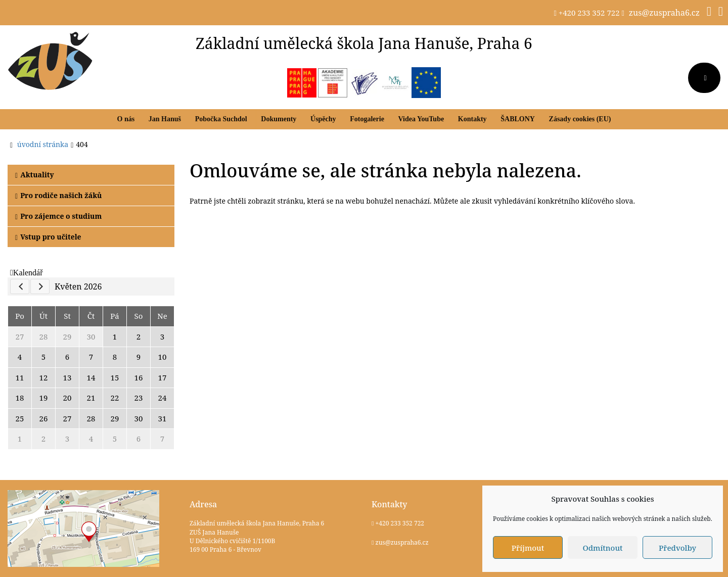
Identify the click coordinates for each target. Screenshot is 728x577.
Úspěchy (323, 119)
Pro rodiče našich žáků (58, 195)
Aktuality (35, 175)
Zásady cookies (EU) (580, 119)
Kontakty (472, 119)
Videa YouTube (421, 119)
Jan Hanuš (165, 119)
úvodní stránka (43, 144)
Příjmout (528, 548)
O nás (126, 119)
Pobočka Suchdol (221, 119)
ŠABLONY (518, 119)
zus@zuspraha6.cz (664, 13)
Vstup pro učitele (48, 237)
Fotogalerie (367, 119)
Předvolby (677, 548)
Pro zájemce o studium (58, 216)
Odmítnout (602, 548)
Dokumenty (279, 119)
